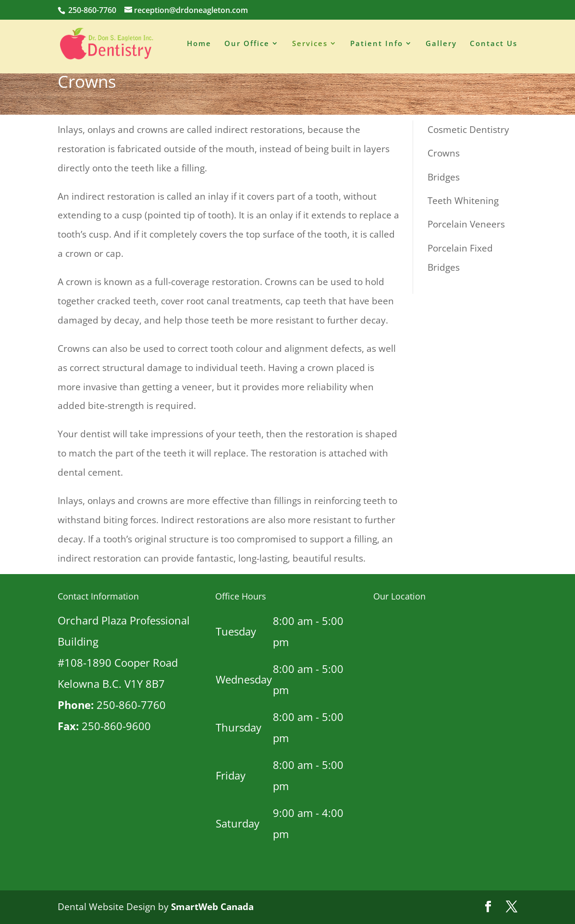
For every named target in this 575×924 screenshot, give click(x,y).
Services (310, 45)
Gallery (441, 45)
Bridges (444, 177)
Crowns (444, 153)
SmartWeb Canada (212, 907)
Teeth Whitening (463, 201)
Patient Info (377, 45)
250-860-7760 (91, 10)
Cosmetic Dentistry (468, 130)
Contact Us (494, 45)
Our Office (247, 45)
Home (199, 45)
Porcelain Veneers (466, 224)
